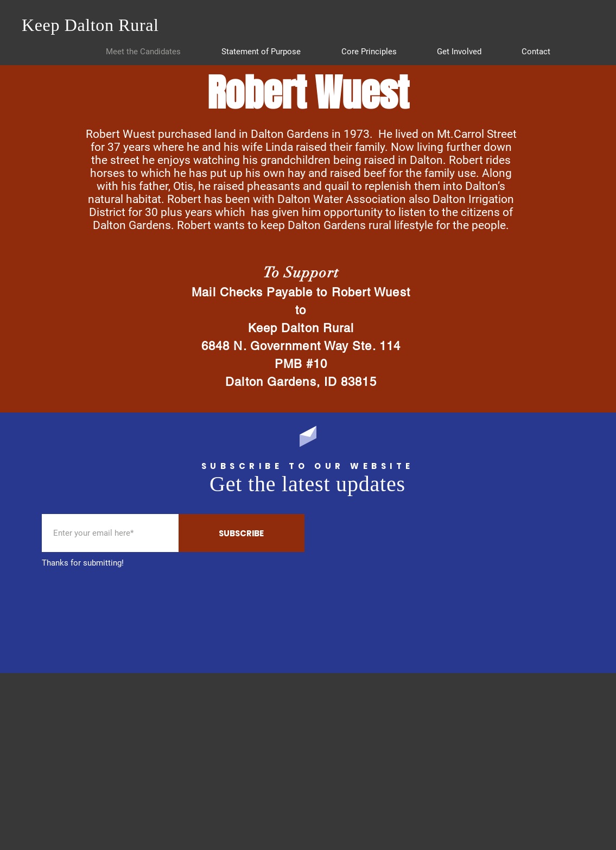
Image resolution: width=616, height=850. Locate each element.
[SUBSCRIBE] (242, 533)
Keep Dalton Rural (90, 25)
